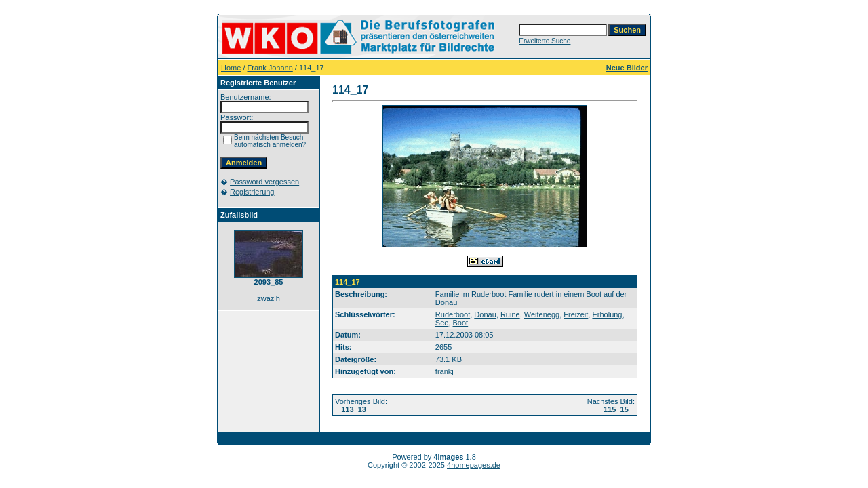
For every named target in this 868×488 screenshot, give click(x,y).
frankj (445, 371)
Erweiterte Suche (545, 41)
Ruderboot (453, 314)
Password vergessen (264, 182)
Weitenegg (542, 314)
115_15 (616, 409)
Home (231, 68)
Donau (485, 314)
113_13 (354, 409)
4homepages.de (474, 465)
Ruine (510, 314)
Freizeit (576, 314)
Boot (461, 323)
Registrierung (252, 192)
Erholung (607, 314)
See (442, 323)
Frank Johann (270, 68)
